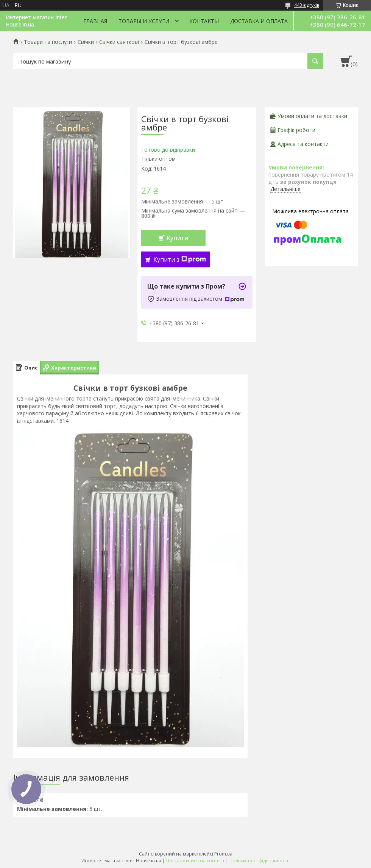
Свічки (86, 42)
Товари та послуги (48, 42)
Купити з (180, 259)
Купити (177, 238)
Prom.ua (223, 854)
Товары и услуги (144, 21)
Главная (95, 21)
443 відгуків (307, 5)
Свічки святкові (119, 42)
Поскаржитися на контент (195, 861)
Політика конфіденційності (260, 861)
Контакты (204, 21)
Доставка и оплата (259, 21)
